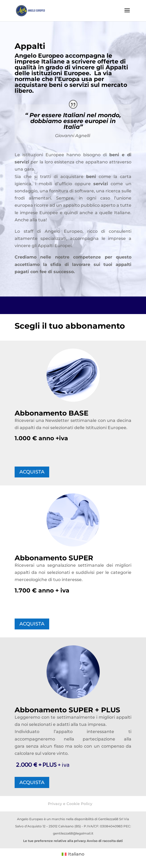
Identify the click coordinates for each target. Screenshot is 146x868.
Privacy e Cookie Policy (70, 804)
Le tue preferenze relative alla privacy (55, 841)
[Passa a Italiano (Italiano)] (73, 854)
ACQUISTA (32, 472)
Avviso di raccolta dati (105, 841)
